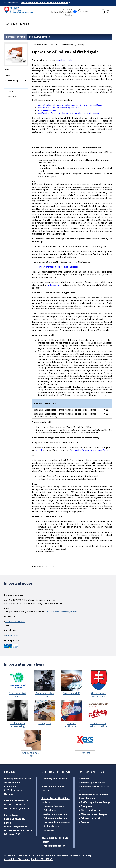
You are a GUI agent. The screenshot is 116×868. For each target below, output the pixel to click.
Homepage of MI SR (15, 37)
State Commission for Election (53, 788)
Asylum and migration (55, 814)
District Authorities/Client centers (56, 800)
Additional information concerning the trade (59, 108)
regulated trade (64, 60)
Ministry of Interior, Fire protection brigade (58, 267)
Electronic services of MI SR (95, 787)
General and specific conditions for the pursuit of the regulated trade (70, 105)
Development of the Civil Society (55, 840)
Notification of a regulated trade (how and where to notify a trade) (69, 113)
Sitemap (87, 855)
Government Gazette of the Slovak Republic (93, 796)
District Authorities (91, 810)
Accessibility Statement (17, 859)
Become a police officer (93, 783)
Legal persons (13, 91)
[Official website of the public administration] (46, 2)
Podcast (85, 779)
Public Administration (39, 37)
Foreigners (86, 806)
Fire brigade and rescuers (57, 822)
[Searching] (91, 12)
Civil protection (52, 826)
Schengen (49, 830)
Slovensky (67, 9)
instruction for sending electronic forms (90, 450)
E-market (86, 822)
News (7, 69)
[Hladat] (108, 12)
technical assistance (15, 621)
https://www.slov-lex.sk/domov (62, 611)
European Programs (54, 806)
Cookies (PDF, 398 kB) (42, 859)
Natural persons (13, 86)
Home (7, 75)
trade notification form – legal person (56, 479)
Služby (81, 45)
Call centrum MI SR (90, 818)
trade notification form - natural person (56, 476)
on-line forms (12, 635)
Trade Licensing (12, 80)
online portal (54, 285)
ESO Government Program (94, 814)
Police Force (50, 810)
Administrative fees (47, 110)
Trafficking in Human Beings (95, 802)
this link (38, 450)
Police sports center (54, 846)
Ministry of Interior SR (55, 779)
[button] (19, 23)
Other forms (12, 97)
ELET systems (74, 855)
